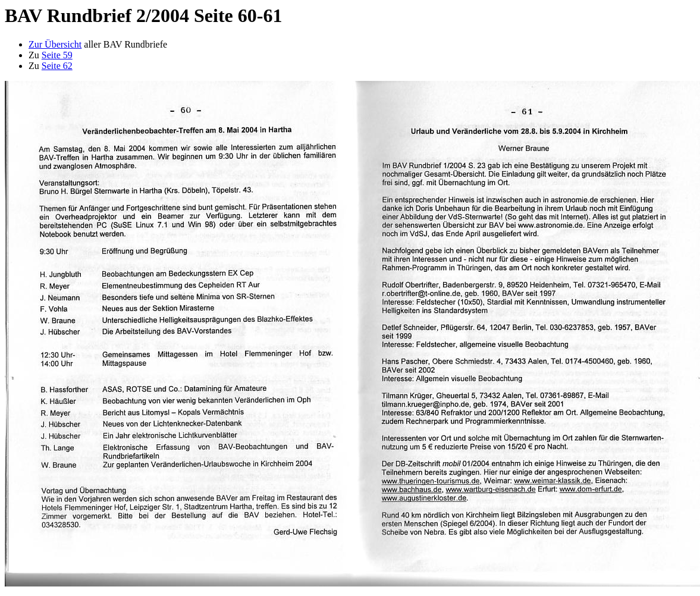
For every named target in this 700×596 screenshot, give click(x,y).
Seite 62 (57, 66)
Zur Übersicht (55, 44)
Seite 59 (57, 55)
